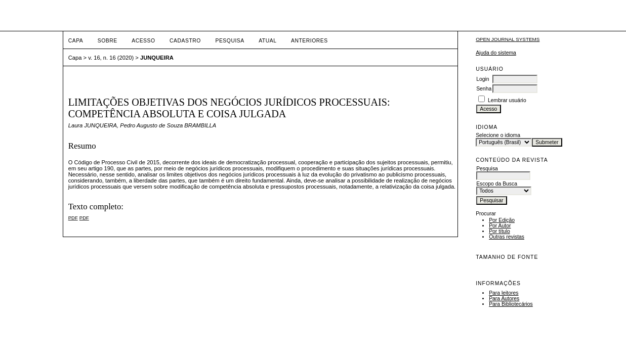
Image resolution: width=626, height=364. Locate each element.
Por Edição (502, 220)
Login (483, 79)
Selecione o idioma (498, 135)
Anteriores (309, 41)
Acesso (143, 41)
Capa (76, 41)
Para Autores (504, 299)
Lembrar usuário (507, 100)
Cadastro (185, 41)
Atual (267, 41)
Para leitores (504, 293)
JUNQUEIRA (157, 58)
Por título (499, 231)
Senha (484, 89)
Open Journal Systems (508, 39)
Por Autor (500, 226)
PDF (73, 218)
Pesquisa (229, 41)
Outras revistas (507, 237)
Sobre (108, 41)
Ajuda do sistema (496, 53)
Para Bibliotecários (511, 304)
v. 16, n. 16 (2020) (111, 58)
